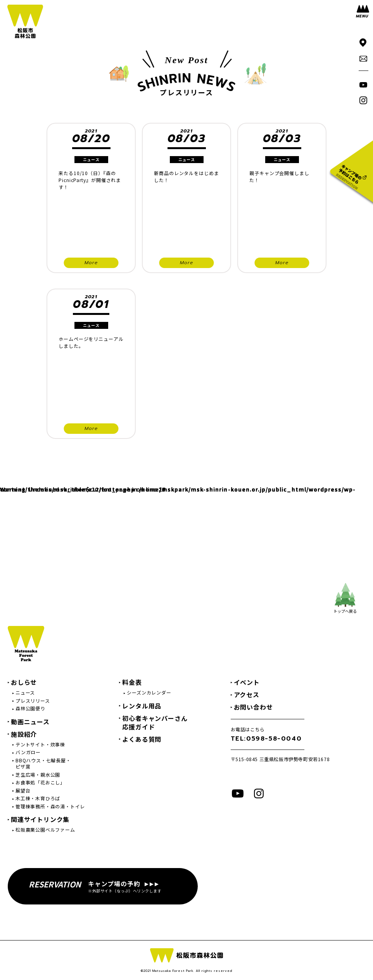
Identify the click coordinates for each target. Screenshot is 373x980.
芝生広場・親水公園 (38, 775)
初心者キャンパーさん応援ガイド (155, 722)
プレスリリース (33, 701)
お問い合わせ (253, 707)
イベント (247, 682)
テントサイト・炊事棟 (40, 744)
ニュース (25, 693)
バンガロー (28, 752)
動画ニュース (30, 722)
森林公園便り (30, 708)
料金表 (132, 682)
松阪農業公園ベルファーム (45, 830)
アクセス (247, 695)
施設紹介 (24, 734)
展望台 (23, 791)
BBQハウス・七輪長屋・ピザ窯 (43, 764)
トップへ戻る (345, 598)
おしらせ (24, 682)
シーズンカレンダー (149, 693)
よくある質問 (142, 739)
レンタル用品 (142, 706)
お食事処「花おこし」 (40, 782)
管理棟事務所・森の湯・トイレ (50, 806)
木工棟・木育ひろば (38, 798)
